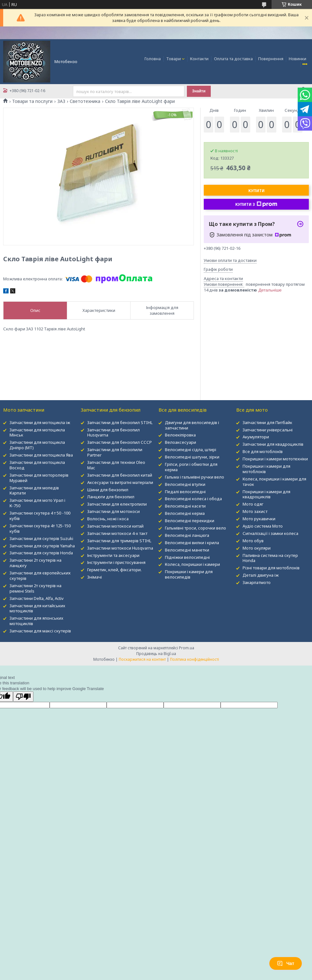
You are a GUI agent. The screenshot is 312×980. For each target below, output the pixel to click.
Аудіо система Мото (263, 526)
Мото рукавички (259, 519)
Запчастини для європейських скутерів (40, 576)
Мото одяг (253, 504)
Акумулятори (256, 437)
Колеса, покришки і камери (192, 564)
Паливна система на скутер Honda (270, 558)
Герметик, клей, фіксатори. (114, 570)
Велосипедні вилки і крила (192, 543)
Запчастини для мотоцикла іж (40, 422)
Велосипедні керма (185, 513)
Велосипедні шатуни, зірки (192, 457)
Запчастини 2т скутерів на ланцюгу (35, 563)
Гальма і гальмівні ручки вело (195, 477)
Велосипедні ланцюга (187, 535)
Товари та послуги (32, 101)
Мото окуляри (257, 548)
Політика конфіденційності (195, 659)
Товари (174, 59)
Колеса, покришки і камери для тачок (274, 482)
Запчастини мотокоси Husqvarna (120, 548)
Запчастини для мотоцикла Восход (37, 465)
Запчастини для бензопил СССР (120, 442)
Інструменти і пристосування (116, 562)
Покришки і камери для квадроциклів (266, 494)
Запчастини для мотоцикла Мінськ (37, 432)
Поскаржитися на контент (142, 659)
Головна (153, 59)
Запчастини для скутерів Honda (41, 553)
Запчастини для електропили (117, 504)
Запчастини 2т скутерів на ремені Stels (35, 588)
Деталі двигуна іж (261, 575)
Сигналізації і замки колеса (270, 533)
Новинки (298, 59)
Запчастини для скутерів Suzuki (41, 538)
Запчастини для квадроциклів (273, 444)
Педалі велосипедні (185, 492)
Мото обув (253, 541)
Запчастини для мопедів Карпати (34, 490)
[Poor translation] (23, 697)
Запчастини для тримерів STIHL (119, 541)
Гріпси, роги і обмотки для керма (191, 467)
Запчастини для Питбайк (267, 422)
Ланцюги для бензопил (111, 497)
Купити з (256, 204)
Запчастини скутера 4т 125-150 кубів (40, 528)
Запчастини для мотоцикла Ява (41, 455)
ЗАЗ (61, 101)
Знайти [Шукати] (199, 91)
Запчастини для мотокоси (113, 511)
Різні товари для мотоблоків (271, 568)
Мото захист (255, 511)
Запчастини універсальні (268, 430)
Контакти (199, 59)
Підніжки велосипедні (187, 557)
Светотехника (85, 101)
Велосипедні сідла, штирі (191, 450)
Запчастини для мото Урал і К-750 (37, 503)
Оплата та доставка (233, 59)
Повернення (271, 59)
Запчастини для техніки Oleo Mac (116, 465)
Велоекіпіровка (180, 435)
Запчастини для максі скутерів (40, 631)
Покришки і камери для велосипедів (189, 574)
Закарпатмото (257, 582)
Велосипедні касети (185, 506)
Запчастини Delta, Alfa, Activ (37, 598)
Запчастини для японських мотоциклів (36, 621)
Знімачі (95, 577)
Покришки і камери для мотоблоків (266, 469)
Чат (286, 963)
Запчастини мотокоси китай (115, 526)
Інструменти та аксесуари (113, 555)
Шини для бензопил (108, 490)
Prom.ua (187, 648)
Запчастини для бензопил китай (120, 475)
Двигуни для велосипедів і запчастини (192, 425)
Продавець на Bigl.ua (156, 654)
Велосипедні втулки (185, 484)
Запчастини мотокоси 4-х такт (117, 533)
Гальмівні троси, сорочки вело (195, 528)
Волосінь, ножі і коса (108, 519)
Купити (256, 191)
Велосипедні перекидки (190, 521)
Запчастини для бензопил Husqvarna (113, 432)
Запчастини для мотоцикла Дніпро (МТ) (37, 445)
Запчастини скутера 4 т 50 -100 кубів (40, 516)
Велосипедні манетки (187, 550)
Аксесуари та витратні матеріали (120, 482)
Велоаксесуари (181, 442)
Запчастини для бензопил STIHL (120, 422)
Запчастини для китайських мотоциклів (37, 608)
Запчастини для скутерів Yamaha (42, 546)
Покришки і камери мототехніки (275, 459)
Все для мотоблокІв (263, 451)
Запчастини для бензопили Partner (115, 452)
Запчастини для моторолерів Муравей (39, 478)
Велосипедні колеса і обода (193, 499)
